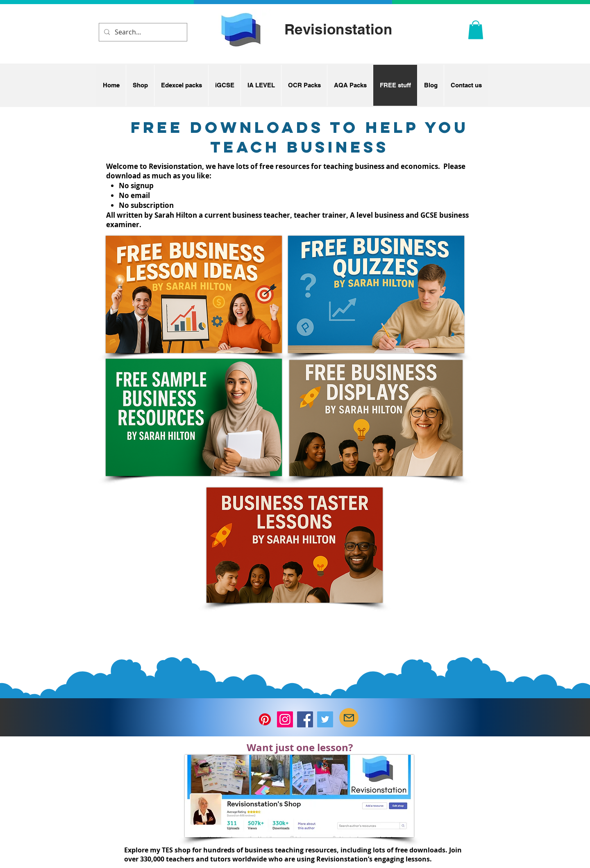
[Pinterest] (265, 719)
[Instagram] (285, 719)
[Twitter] (325, 719)
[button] (476, 30)
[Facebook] (305, 719)
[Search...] (142, 32)
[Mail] (349, 718)
